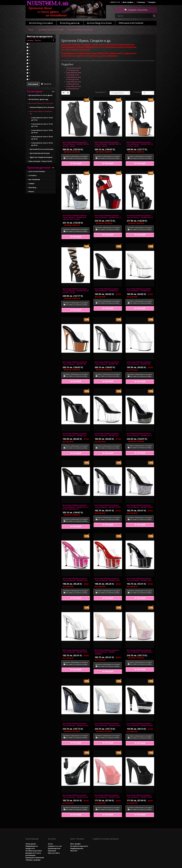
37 (29, 50)
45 (29, 76)
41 (29, 63)
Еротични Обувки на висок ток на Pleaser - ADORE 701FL (75, 579)
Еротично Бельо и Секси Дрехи (41, 24)
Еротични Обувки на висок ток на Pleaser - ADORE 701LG (140, 651)
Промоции (52, 851)
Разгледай (76, 163)
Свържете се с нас (55, 846)
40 (29, 60)
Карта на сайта (54, 853)
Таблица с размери (33, 860)
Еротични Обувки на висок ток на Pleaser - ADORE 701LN (140, 724)
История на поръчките (79, 846)
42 (29, 66)
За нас (50, 844)
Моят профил (75, 844)
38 (29, 54)
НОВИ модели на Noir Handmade (131, 23)
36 (29, 47)
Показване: (136, 92)
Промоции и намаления (35, 858)
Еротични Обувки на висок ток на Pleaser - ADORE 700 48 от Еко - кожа (76, 291)
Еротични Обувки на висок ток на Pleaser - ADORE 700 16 (108, 216)
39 (29, 57)
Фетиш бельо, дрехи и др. (70, 24)
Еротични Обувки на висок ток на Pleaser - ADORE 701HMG (107, 652)
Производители (54, 848)
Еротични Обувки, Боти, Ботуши (99, 24)
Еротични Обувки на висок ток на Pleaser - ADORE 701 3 (139, 434)
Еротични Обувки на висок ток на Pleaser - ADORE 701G (139, 579)
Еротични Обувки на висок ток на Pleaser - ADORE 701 (107, 290)
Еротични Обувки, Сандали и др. (81, 30)
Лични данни (31, 844)
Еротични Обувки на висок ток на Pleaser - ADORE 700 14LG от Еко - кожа (75, 217)
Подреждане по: (101, 92)
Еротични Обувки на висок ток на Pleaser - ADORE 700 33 (140, 216)
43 (29, 70)
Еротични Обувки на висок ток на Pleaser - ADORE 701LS (75, 796)
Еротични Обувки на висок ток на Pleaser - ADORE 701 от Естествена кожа (76, 507)
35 (29, 44)
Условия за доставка (34, 851)
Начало (31, 30)
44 (29, 73)
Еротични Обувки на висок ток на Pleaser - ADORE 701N (107, 796)
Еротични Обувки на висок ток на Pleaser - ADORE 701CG (108, 506)
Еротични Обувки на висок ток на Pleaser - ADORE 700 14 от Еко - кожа (108, 144)
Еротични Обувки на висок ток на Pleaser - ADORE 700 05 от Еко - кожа (76, 144)
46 (29, 79)
